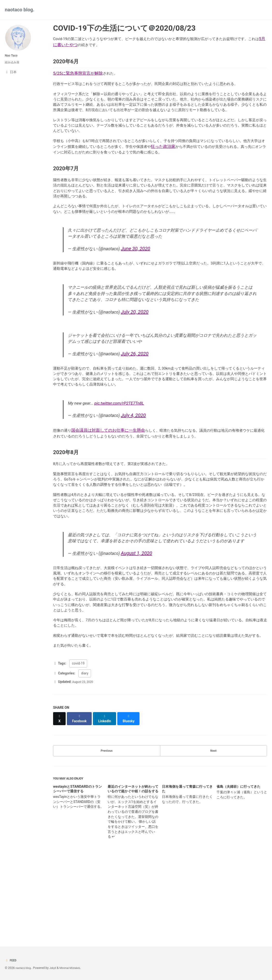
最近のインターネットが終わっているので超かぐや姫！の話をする (133, 868)
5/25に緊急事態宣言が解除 (78, 77)
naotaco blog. (20, 10)
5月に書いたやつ (89, 45)
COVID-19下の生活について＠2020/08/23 (124, 28)
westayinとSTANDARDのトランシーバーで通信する (77, 868)
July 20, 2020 (143, 347)
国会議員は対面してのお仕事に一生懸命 (111, 476)
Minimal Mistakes (75, 968)
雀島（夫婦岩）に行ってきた (238, 865)
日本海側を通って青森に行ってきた (187, 868)
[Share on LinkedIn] (108, 796)
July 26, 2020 (143, 392)
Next (213, 827)
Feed (11, 960)
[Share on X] (60, 796)
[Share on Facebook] (81, 796)
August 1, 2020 (145, 613)
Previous (107, 827)
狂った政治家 (209, 166)
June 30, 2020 (144, 279)
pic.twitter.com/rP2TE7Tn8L (120, 447)
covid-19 (78, 744)
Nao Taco (12, 55)
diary (85, 753)
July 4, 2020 (142, 460)
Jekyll (56, 968)
